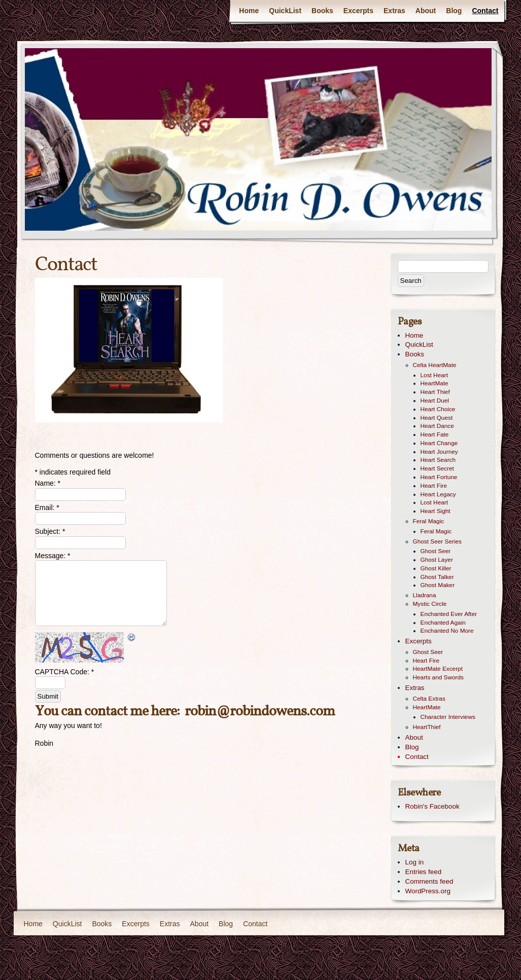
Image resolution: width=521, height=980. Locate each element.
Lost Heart (435, 375)
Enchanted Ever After (449, 614)
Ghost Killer (436, 568)
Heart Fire (434, 486)
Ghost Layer (437, 560)
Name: (48, 483)
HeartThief (427, 727)
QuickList (285, 11)
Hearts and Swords (438, 677)
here (164, 712)
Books (322, 11)
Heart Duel (435, 401)
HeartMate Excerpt (438, 669)
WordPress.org (428, 891)
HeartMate (435, 383)
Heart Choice (438, 409)
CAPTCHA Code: (65, 672)
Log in (415, 862)
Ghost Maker (438, 585)
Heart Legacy (438, 494)
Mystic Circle (430, 604)
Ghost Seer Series (438, 541)
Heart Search (438, 460)
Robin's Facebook (432, 806)
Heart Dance (437, 426)
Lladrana (425, 595)
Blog (454, 11)
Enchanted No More (447, 631)
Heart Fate (435, 434)
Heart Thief (435, 392)
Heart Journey (439, 452)
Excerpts (358, 11)
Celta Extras (429, 699)
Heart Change (439, 443)
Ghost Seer (436, 551)
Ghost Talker (437, 577)
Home (249, 11)
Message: (53, 556)
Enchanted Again (443, 623)
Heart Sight (436, 511)
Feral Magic (429, 521)
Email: (47, 507)
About (426, 11)
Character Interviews (448, 717)
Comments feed (429, 881)
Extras (394, 11)
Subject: (50, 531)
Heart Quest (437, 418)
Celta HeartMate (435, 365)
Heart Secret (437, 468)
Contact (485, 11)
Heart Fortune (439, 477)
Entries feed (424, 872)
